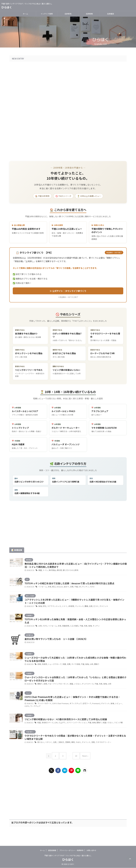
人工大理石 (72, 631)
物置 (62, 671)
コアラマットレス (53, 610)
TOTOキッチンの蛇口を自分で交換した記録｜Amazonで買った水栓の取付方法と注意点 (72, 585)
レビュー (113, 713)
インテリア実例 (47, 14)
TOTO (89, 589)
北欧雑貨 (110, 14)
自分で (65, 589)
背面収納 (64, 631)
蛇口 (53, 589)
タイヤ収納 (73, 671)
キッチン (83, 589)
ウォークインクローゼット (57, 692)
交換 (70, 589)
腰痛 (83, 610)
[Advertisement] (68, 526)
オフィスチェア (73, 713)
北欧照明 (89, 14)
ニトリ (63, 610)
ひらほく (7, 7)
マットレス (77, 610)
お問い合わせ (91, 850)
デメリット (99, 610)
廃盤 (40, 571)
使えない (41, 754)
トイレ (45, 571)
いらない (75, 692)
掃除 (71, 754)
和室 (39, 733)
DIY (78, 589)
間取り (93, 671)
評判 (44, 610)
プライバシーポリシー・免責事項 (71, 850)
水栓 (49, 589)
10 (75, 767)
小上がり (60, 733)
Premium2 (92, 713)
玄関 (67, 671)
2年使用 (69, 610)
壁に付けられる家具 (68, 571)
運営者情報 (52, 850)
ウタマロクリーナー (99, 754)
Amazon (59, 589)
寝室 (69, 692)
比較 (87, 610)
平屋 (74, 589)
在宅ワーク (84, 713)
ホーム (25, 14)
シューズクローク (54, 671)
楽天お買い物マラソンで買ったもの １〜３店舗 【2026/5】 (58, 645)
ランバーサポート (44, 713)
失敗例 (44, 671)
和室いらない (103, 733)
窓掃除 (66, 754)
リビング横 (112, 733)
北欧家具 (68, 14)
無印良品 (51, 571)
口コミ (92, 610)
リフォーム (42, 589)
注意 (54, 754)
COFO (120, 713)
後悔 (40, 610)
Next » (83, 767)
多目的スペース (47, 733)
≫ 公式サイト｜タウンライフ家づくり (68, 291)
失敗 (83, 631)
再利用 (58, 571)
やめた (76, 754)
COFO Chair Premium (59, 713)
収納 (39, 671)
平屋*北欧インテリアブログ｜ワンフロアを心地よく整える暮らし (68, 856)
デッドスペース (84, 692)
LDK (55, 733)
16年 (40, 631)
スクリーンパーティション (74, 733)
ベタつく (48, 754)
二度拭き (59, 754)
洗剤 (89, 754)
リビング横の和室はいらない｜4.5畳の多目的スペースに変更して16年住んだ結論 (68, 729)
